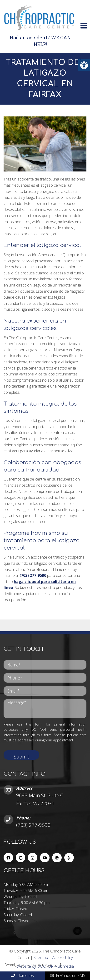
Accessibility (62, 957)
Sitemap (41, 957)
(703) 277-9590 (33, 575)
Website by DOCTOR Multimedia (45, 966)
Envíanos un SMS (68, 975)
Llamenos (22, 975)
